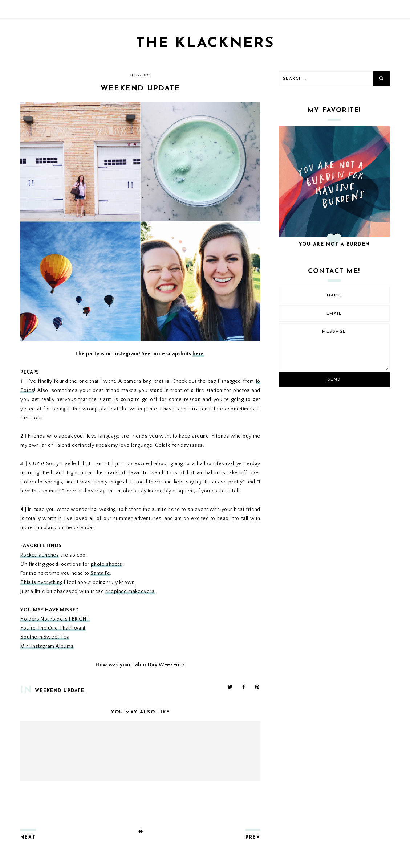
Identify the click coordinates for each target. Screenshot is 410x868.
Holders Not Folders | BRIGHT (55, 619)
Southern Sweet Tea (45, 637)
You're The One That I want (53, 628)
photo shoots (106, 564)
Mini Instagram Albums (47, 646)
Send (334, 380)
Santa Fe (100, 573)
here (198, 354)
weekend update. (60, 691)
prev (253, 838)
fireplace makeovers (130, 591)
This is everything (41, 582)
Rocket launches (40, 555)
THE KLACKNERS (205, 44)
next (28, 838)
